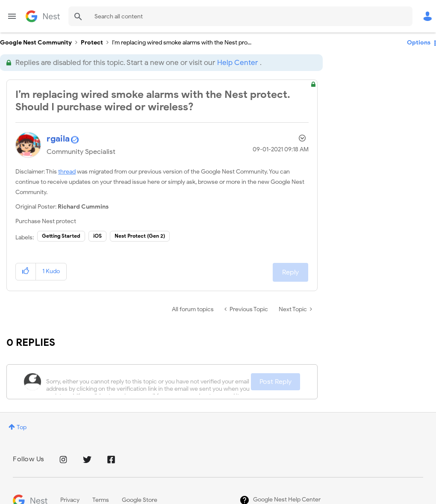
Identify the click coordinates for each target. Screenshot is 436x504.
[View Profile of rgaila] (58, 139)
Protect (92, 43)
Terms (101, 500)
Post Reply (275, 382)
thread (67, 172)
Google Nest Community (43, 16)
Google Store (140, 500)
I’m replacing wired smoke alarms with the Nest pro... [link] (182, 43)
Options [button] (419, 43)
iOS (97, 236)
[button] (26, 272)
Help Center (237, 63)
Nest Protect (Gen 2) (140, 236)
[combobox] (240, 16)
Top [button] (22, 427)
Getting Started (61, 236)
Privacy (70, 500)
